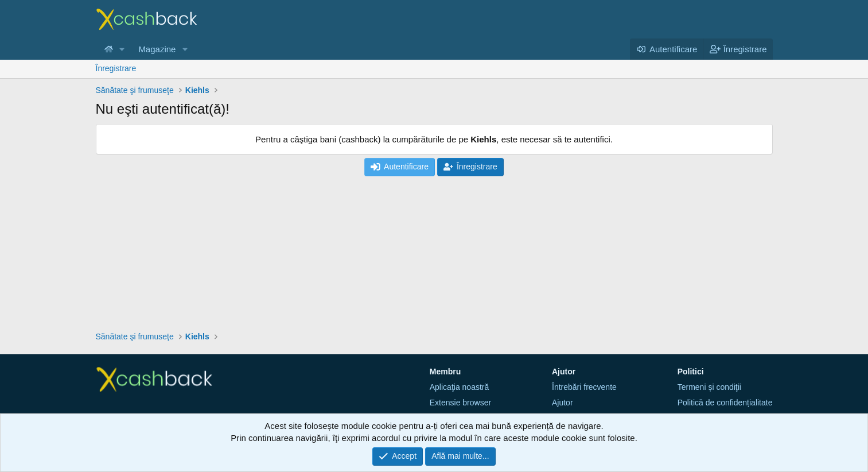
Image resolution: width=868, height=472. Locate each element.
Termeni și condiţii (709, 387)
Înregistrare (116, 68)
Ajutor (563, 403)
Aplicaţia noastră (460, 387)
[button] (122, 49)
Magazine (157, 49)
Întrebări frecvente (584, 387)
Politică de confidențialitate (725, 403)
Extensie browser (460, 403)
